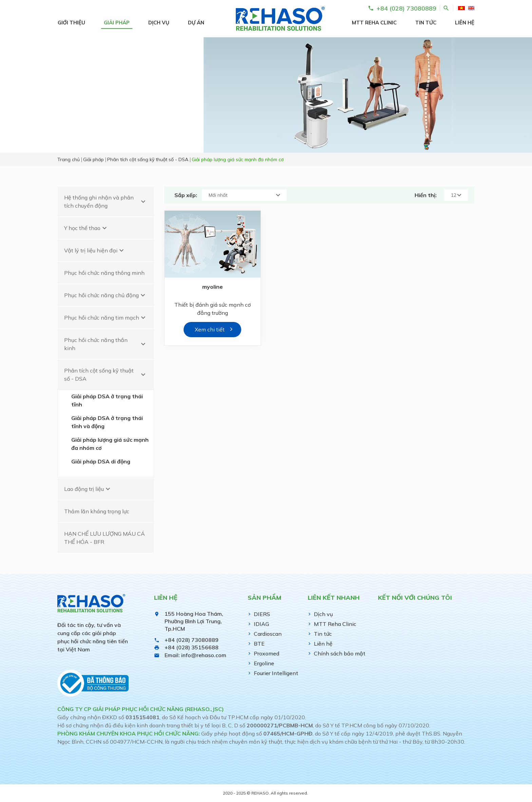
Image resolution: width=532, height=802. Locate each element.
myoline (213, 287)
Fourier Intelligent (276, 673)
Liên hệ (465, 23)
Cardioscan (268, 634)
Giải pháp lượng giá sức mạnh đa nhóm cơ (110, 444)
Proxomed (267, 653)
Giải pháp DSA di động (101, 461)
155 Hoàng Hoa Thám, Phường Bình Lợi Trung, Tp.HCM (194, 621)
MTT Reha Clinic (374, 23)
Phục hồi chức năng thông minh (104, 273)
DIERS (262, 614)
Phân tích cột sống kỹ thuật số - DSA (106, 375)
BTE (259, 644)
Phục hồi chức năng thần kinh (106, 344)
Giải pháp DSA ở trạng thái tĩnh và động (107, 422)
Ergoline (264, 663)
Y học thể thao (86, 228)
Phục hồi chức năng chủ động (106, 295)
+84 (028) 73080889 (192, 640)
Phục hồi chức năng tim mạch (106, 318)
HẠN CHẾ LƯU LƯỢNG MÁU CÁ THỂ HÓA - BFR (104, 538)
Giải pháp (117, 23)
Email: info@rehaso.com (195, 655)
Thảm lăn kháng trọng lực (97, 511)
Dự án (196, 23)
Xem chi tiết (210, 329)
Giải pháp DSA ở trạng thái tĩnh (107, 400)
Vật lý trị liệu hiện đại (95, 250)
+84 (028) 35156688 (192, 647)
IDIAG (261, 624)
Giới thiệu (71, 23)
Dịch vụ (159, 23)
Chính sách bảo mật (340, 653)
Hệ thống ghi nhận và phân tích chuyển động (106, 202)
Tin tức (426, 23)
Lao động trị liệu (88, 489)
